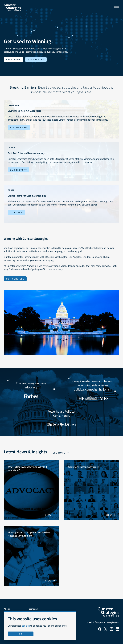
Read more (13, 59)
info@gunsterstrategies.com (106, 622)
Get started (36, 59)
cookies (26, 626)
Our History (18, 170)
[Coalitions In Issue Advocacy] (92, 490)
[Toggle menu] (117, 8)
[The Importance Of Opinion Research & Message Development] (31, 556)
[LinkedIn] (117, 630)
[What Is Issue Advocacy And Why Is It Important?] (31, 490)
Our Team (16, 212)
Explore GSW (19, 127)
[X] (106, 630)
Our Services (15, 279)
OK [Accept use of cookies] (20, 634)
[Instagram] (112, 630)
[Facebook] (100, 630)
